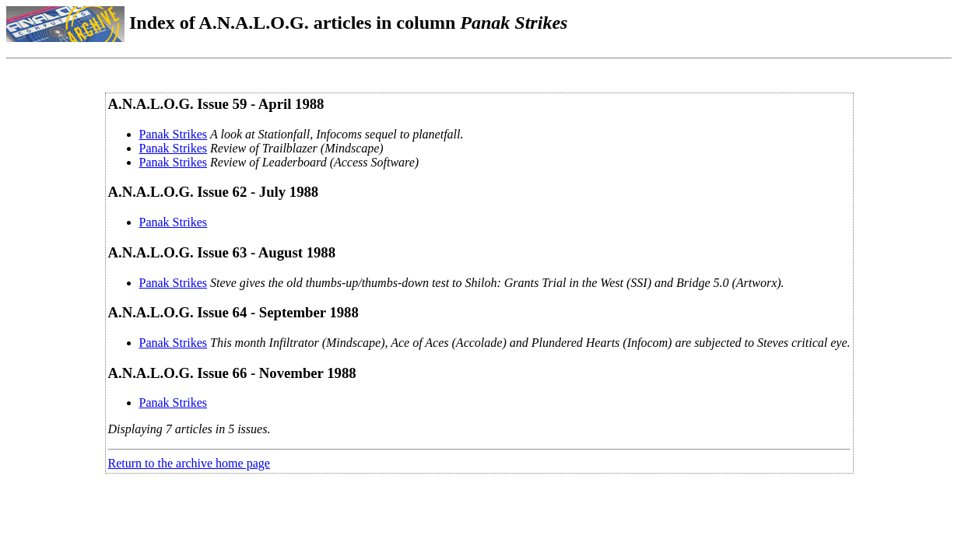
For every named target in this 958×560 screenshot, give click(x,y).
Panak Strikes (174, 134)
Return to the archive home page (189, 463)
